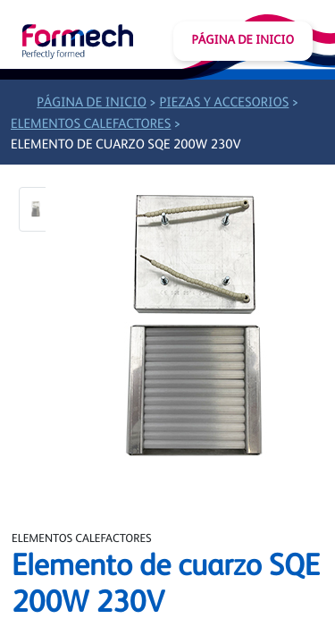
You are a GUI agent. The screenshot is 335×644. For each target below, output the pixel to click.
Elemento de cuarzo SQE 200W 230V (126, 145)
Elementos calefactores (91, 125)
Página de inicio (243, 41)
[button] (36, 209)
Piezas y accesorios (224, 103)
